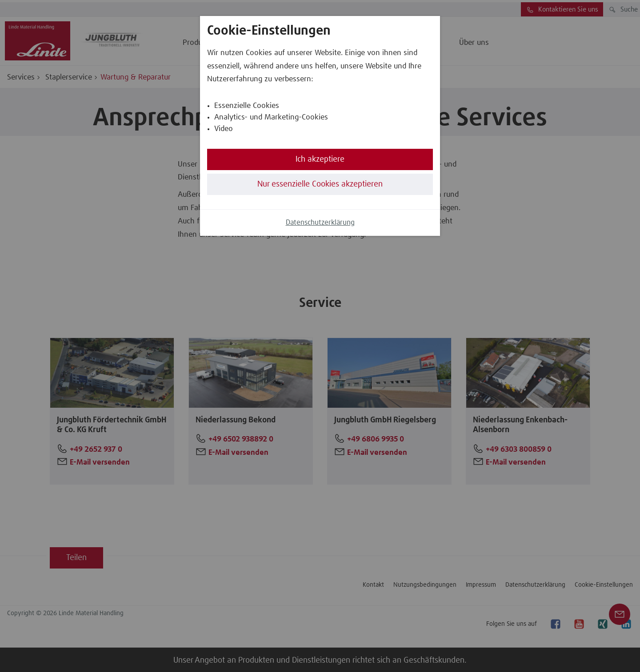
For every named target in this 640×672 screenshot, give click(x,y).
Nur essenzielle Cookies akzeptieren (320, 184)
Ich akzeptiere (320, 159)
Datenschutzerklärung (320, 223)
